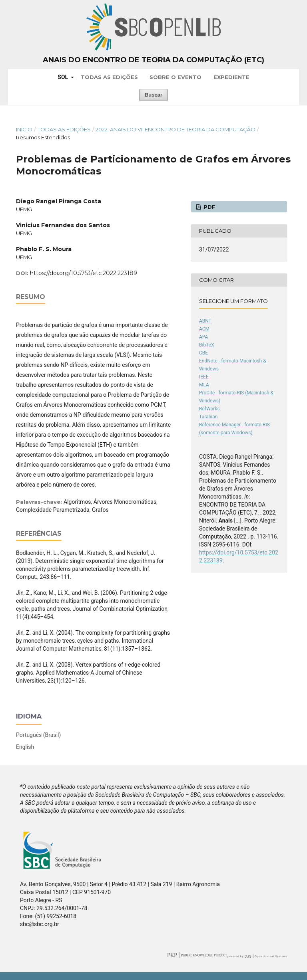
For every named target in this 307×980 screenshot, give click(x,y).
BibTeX (207, 345)
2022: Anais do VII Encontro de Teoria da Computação (175, 129)
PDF (209, 207)
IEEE (204, 377)
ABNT (205, 321)
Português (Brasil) (38, 735)
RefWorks (209, 409)
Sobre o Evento (175, 77)
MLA (204, 385)
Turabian (208, 417)
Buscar (153, 95)
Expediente (231, 77)
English (25, 747)
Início (24, 129)
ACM (204, 329)
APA (203, 337)
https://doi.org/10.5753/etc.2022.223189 (84, 273)
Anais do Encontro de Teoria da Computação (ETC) (153, 60)
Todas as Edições (109, 77)
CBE (203, 353)
